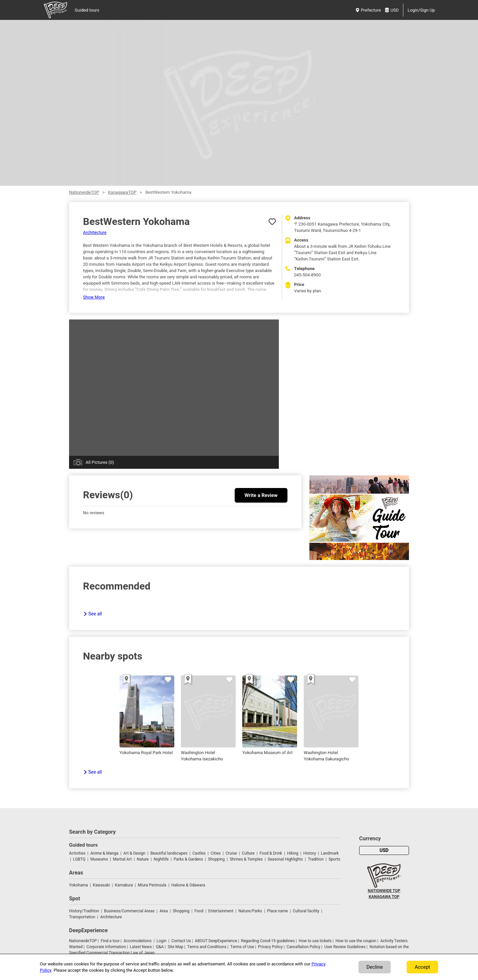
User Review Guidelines (345, 947)
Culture (248, 853)
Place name (278, 911)
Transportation (82, 917)
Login (162, 941)
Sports (334, 859)
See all (95, 614)
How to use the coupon (356, 941)
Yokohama (79, 885)
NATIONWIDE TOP (384, 891)
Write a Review (261, 495)
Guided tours (87, 10)
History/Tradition (84, 911)
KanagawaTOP (122, 192)
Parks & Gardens (188, 859)
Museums (99, 859)
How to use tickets (315, 941)
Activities (77, 853)
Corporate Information (106, 947)
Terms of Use (242, 947)
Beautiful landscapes (169, 853)
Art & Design (134, 853)
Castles (199, 853)
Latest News (141, 947)
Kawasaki (101, 885)
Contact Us (181, 941)
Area (164, 911)
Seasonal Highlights (285, 859)
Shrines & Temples (246, 859)
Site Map (175, 947)
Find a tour (110, 941)
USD (392, 10)
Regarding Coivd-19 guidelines (268, 941)
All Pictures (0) (100, 462)
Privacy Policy (270, 947)
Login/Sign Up (421, 10)
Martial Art (122, 859)
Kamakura (124, 885)
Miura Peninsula (152, 885)
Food (199, 911)
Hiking (293, 853)
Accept (422, 967)
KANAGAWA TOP (384, 897)
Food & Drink (271, 853)
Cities (215, 853)
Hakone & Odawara (188, 885)
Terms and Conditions (207, 947)
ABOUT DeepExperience (216, 941)
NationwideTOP (84, 192)
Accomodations (138, 941)
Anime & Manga (104, 853)
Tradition (316, 859)
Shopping (216, 859)
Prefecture (368, 10)
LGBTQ (79, 859)
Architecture (95, 232)
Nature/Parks (250, 911)
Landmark (330, 853)
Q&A (160, 947)
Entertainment (221, 911)
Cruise (231, 853)
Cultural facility (306, 911)
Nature (143, 859)
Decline (375, 967)
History (310, 853)
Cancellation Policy (303, 947)
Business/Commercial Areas (129, 911)
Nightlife (161, 859)
